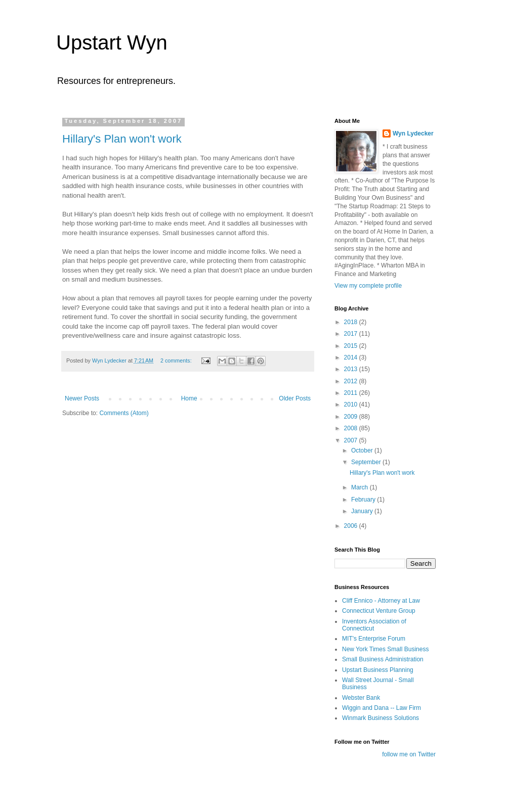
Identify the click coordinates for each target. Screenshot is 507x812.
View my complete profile (368, 286)
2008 (352, 428)
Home (189, 398)
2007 (352, 440)
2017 (352, 334)
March (361, 487)
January (363, 511)
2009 (352, 417)
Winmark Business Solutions (381, 718)
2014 (352, 357)
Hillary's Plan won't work (122, 139)
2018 (352, 322)
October (363, 450)
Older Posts (295, 398)
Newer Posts (82, 398)
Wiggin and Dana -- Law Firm (382, 708)
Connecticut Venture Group (379, 611)
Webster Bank (361, 698)
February (364, 500)
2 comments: (177, 360)
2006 (352, 526)
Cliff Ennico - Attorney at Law (381, 601)
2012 (352, 381)
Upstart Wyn (112, 42)
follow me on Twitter (409, 754)
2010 (352, 404)
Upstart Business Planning (378, 670)
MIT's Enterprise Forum (374, 639)
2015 (352, 346)
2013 (352, 369)
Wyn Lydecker (413, 133)
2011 (352, 393)
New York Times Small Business (385, 649)
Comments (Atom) (124, 413)
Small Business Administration (383, 659)
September (367, 462)
